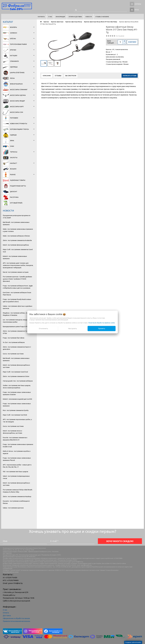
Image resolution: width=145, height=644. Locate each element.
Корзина (138, 4)
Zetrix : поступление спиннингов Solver (16, 376)
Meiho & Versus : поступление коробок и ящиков (17, 452)
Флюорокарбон (16, 84)
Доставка (7, 615)
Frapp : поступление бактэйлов (14, 338)
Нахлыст (14, 163)
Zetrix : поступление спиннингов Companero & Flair (18, 332)
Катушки (14, 56)
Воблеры (13, 27)
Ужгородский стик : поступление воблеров (18, 381)
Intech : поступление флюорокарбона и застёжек (16, 366)
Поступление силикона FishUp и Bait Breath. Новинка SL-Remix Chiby (18, 491)
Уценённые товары (18, 180)
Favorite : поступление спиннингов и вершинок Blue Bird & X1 (15, 439)
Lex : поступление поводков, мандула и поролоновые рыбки (16, 321)
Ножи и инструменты (19, 124)
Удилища (14, 67)
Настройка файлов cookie (11, 572)
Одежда (13, 135)
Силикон (13, 33)
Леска (12, 78)
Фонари (13, 169)
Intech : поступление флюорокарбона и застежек (16, 484)
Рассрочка (14, 197)
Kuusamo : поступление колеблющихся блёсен (16, 502)
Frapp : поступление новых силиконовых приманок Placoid (17, 459)
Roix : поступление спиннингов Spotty (16, 410)
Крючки (13, 50)
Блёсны (13, 39)
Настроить (72, 328)
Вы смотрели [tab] (71, 76)
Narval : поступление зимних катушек (16, 272)
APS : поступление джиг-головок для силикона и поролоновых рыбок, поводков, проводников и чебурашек (18, 265)
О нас (5, 610)
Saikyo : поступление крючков (13, 508)
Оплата (6, 613)
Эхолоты (14, 158)
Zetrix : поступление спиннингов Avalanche (17, 240)
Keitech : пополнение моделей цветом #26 (17, 399)
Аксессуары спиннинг (19, 90)
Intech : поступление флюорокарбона (16, 245)
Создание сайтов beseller (133, 642)
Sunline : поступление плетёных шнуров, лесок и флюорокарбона (17, 387)
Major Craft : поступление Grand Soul (15, 372)
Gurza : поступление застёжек (13, 354)
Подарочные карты (18, 186)
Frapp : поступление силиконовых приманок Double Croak (18, 445)
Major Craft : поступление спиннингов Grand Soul (18, 251)
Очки (12, 146)
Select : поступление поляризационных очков (16, 477)
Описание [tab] (47, 76)
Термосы (14, 152)
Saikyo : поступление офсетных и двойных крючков (18, 307)
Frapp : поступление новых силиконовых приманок (17, 405)
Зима (12, 141)
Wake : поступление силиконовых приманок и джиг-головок (18, 230)
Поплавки (14, 118)
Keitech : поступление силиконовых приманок (15, 257)
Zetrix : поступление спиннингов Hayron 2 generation (17, 348)
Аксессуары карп (17, 107)
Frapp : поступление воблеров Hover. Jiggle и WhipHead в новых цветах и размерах (18, 287)
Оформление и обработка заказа (16, 618)
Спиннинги (14, 61)
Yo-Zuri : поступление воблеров (14, 342)
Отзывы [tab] (58, 76)
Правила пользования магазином (16, 621)
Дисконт (14, 192)
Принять (102, 328)
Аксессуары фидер (17, 101)
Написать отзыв (130, 76)
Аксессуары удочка (18, 95)
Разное (13, 175)
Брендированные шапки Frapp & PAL (16, 326)
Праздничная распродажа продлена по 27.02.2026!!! (17, 217)
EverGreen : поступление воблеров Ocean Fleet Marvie (17, 294)
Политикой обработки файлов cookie (102, 323)
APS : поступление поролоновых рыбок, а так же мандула (17, 421)
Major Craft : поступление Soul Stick (15, 415)
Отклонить (43, 328)
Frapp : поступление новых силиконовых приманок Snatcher (17, 393)
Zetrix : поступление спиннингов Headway (17, 496)
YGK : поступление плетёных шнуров (15, 472)
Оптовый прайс (16, 203)
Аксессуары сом (16, 112)
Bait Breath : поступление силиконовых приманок (16, 223)
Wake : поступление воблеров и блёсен (16, 236)
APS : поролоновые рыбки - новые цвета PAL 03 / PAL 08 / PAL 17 (17, 466)
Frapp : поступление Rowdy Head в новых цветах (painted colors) (17, 300)
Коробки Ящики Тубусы (19, 129)
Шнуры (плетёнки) (17, 73)
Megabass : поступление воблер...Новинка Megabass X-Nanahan (17, 314)
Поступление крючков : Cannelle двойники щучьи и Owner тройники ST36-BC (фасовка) (17, 279)
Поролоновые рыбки (18, 44)
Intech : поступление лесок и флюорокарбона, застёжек (13, 432)
